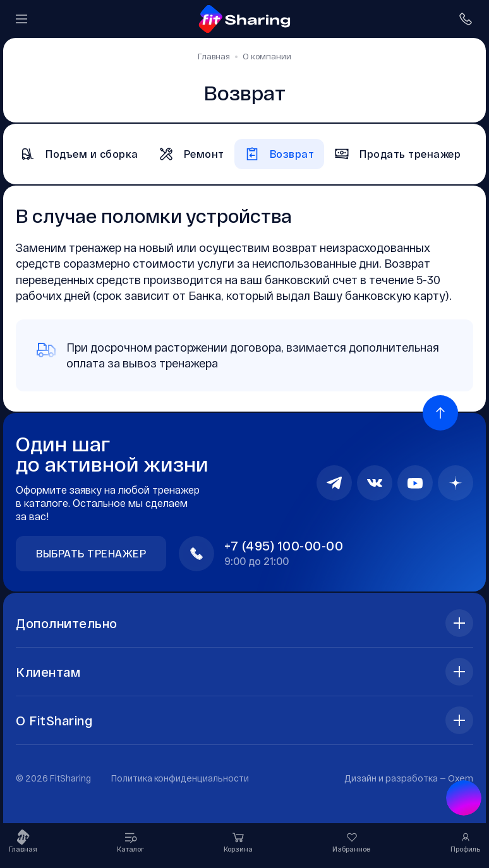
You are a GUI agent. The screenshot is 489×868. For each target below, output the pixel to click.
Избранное (352, 841)
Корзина (238, 841)
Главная (23, 841)
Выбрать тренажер (91, 553)
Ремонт (191, 154)
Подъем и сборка (79, 154)
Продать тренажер (397, 154)
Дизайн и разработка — (409, 778)
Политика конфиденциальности (180, 778)
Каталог (130, 841)
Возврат (280, 154)
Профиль (465, 841)
